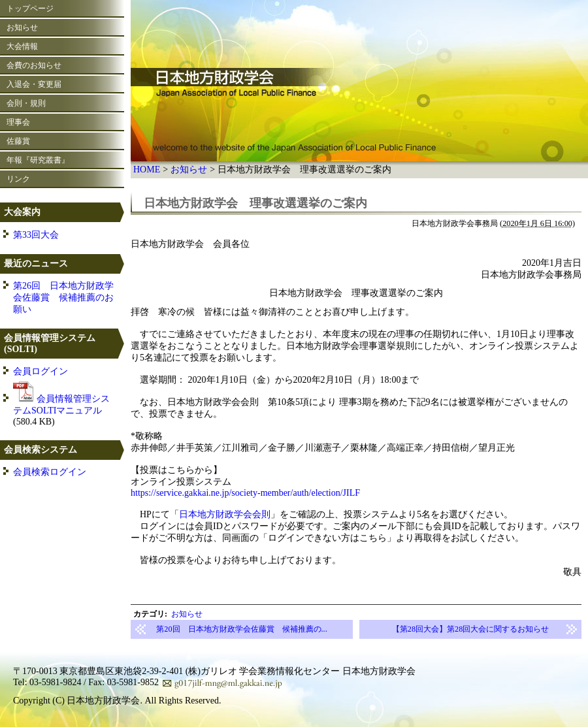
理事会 (18, 122)
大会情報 (22, 46)
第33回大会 (36, 235)
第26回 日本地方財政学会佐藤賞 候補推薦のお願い (63, 298)
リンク (18, 179)
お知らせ (189, 170)
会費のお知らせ (34, 65)
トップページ (30, 8)
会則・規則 (26, 103)
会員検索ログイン (50, 472)
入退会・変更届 (34, 84)
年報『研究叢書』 (38, 160)
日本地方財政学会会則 (225, 514)
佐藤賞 (18, 141)
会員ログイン (41, 371)
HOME (147, 170)
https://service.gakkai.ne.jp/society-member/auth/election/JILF (245, 493)
